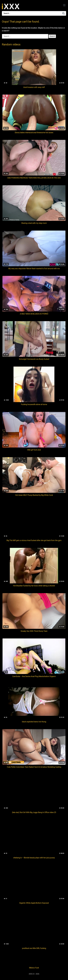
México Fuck (34, 968)
